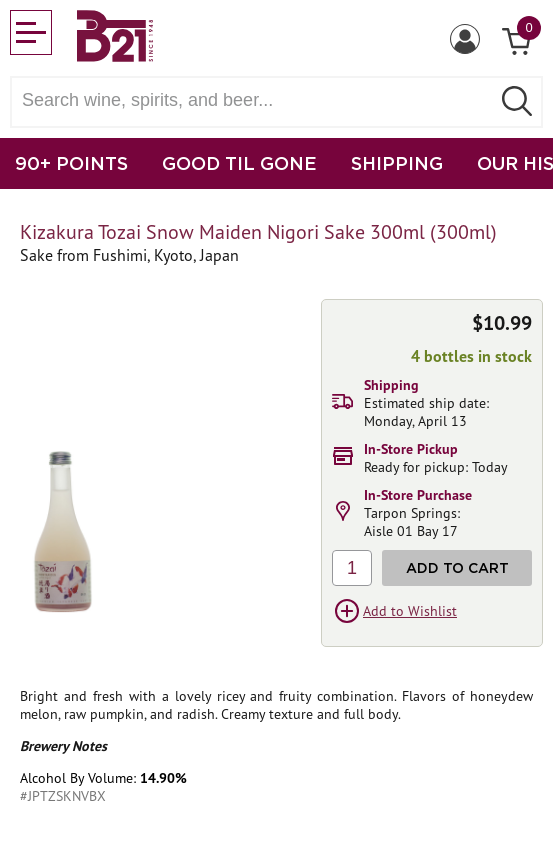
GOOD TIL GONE (239, 163)
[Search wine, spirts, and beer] (256, 100)
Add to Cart (457, 567)
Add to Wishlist (410, 611)
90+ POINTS (71, 163)
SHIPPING (397, 163)
